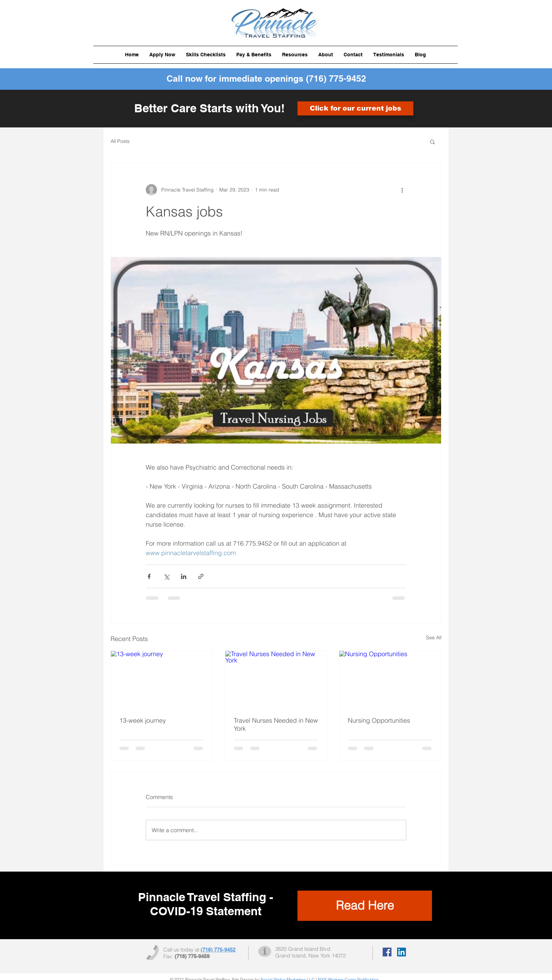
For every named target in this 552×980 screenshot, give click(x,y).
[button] (206, 55)
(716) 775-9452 (336, 78)
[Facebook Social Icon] (387, 952)
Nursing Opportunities (379, 720)
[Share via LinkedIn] (184, 576)
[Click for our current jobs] (355, 108)
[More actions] (402, 190)
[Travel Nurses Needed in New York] (276, 679)
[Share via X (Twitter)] (166, 576)
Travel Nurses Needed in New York (276, 724)
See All (434, 637)
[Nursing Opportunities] (390, 679)
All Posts (120, 141)
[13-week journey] (162, 679)
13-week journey (143, 720)
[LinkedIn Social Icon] (402, 952)
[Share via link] (201, 576)
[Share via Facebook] (149, 576)
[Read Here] (365, 906)
